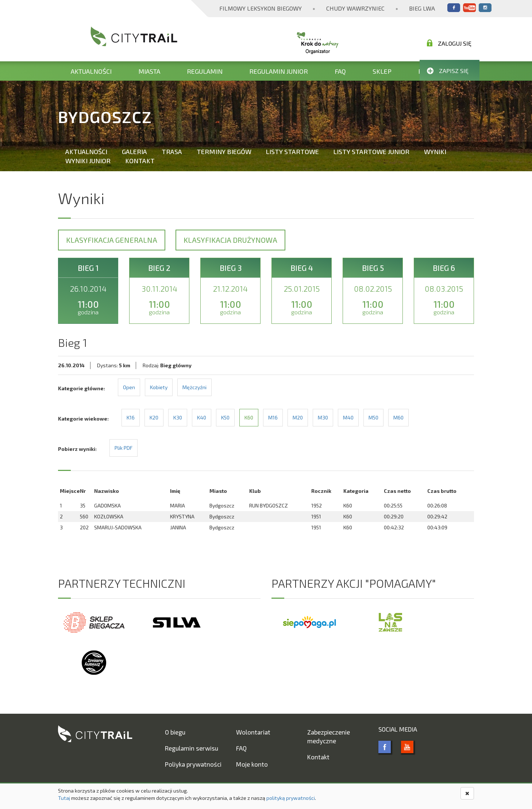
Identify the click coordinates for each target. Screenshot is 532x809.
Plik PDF (124, 448)
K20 (154, 417)
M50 (373, 417)
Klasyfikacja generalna (112, 240)
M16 (273, 417)
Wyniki (435, 152)
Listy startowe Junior (371, 152)
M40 (348, 417)
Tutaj (64, 798)
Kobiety (159, 387)
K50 (225, 417)
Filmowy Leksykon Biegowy (261, 8)
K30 (178, 417)
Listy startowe (292, 152)
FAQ (340, 71)
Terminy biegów (224, 152)
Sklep (382, 71)
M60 (398, 417)
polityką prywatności (291, 798)
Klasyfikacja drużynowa (230, 240)
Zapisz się (448, 71)
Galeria (134, 152)
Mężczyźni (194, 387)
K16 (131, 417)
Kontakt (140, 161)
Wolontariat (253, 732)
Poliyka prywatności (193, 764)
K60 (249, 417)
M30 (323, 417)
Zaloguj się (449, 43)
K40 (202, 417)
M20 (298, 417)
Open (129, 387)
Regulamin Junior (279, 71)
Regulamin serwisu (192, 748)
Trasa (172, 152)
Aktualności (91, 71)
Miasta (149, 71)
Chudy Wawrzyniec (355, 8)
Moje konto (252, 764)
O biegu (175, 732)
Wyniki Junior (88, 161)
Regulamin (205, 71)
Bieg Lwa (422, 8)
